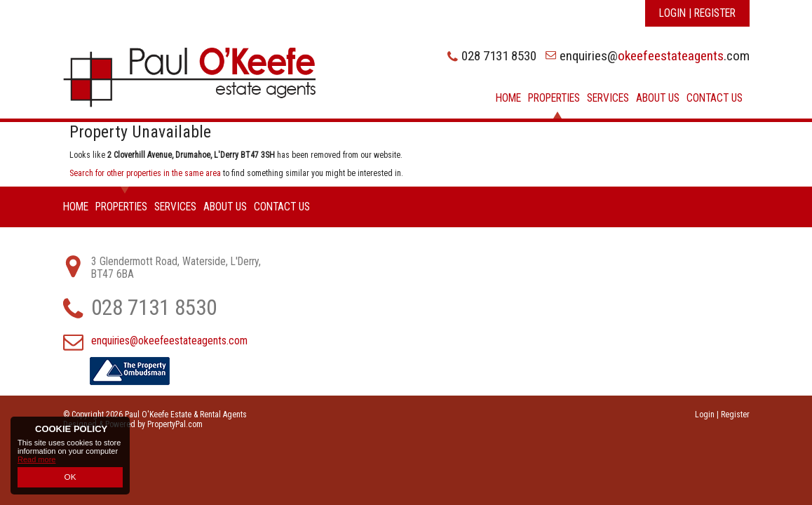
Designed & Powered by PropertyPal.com (133, 424)
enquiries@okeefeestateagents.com (169, 341)
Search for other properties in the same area (145, 173)
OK (70, 478)
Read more (36, 461)
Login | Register (697, 13)
